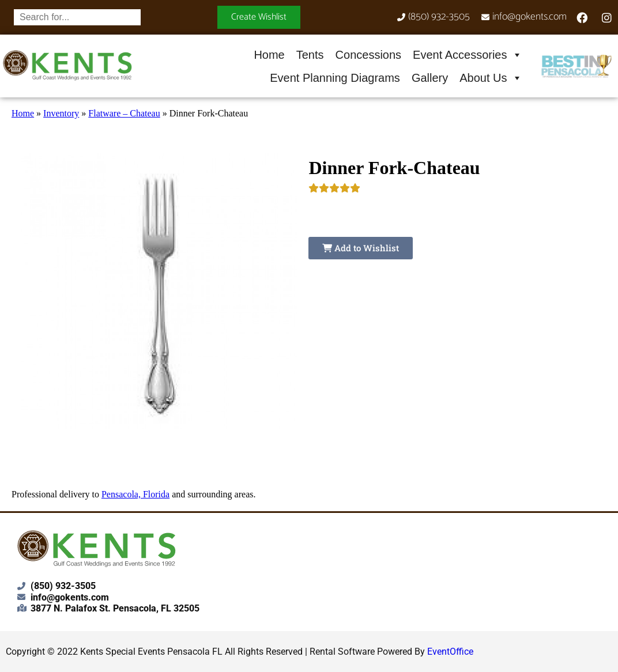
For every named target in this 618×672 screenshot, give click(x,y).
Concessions (369, 55)
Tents (310, 55)
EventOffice (450, 652)
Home (269, 55)
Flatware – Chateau (124, 113)
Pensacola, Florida (135, 494)
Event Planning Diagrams (335, 78)
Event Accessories (467, 55)
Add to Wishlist (361, 248)
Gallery (430, 78)
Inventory (61, 113)
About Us (491, 78)
